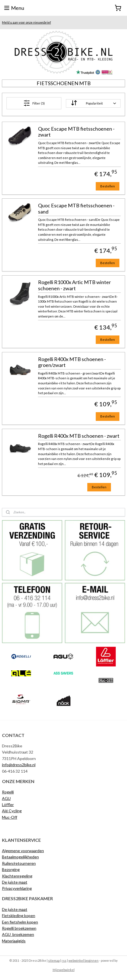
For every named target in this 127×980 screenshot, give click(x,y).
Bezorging (11, 869)
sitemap (54, 960)
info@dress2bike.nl (19, 765)
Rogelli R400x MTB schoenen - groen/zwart (72, 362)
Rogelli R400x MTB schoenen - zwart (79, 436)
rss (64, 960)
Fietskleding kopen (19, 916)
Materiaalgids (14, 941)
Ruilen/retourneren (19, 863)
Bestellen (108, 186)
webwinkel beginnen (83, 960)
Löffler (8, 805)
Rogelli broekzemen (19, 928)
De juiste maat (15, 882)
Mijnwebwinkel (64, 970)
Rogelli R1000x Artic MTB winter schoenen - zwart (74, 285)
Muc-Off (10, 817)
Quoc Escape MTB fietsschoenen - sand (76, 209)
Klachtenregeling (17, 876)
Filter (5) (34, 103)
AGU (6, 798)
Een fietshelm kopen (20, 922)
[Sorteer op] (93, 103)
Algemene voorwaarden (23, 851)
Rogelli (8, 792)
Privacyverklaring (17, 888)
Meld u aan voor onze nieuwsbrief (26, 22)
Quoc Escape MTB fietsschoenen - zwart (76, 132)
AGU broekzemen (18, 934)
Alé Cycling (12, 811)
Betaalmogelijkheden (20, 857)
